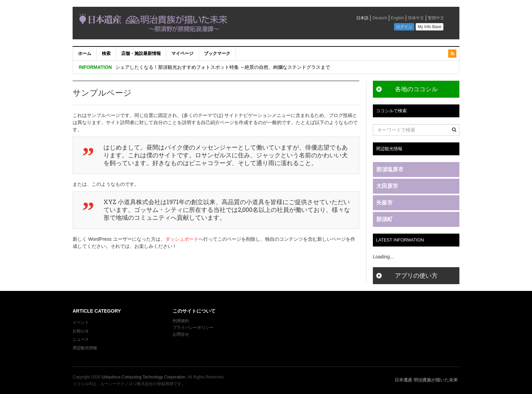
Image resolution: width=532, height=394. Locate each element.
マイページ (182, 53)
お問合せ (181, 334)
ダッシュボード (182, 239)
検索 (106, 53)
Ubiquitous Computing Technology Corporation (144, 377)
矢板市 (384, 203)
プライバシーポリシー (194, 328)
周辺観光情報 (85, 348)
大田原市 (387, 186)
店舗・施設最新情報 (141, 53)
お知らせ (81, 331)
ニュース (81, 339)
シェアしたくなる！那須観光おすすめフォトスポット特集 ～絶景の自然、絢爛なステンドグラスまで (223, 67)
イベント (81, 322)
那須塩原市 (390, 169)
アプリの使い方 (416, 276)
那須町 (384, 219)
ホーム (85, 53)
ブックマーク (217, 53)
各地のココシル (416, 89)
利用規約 (181, 321)
